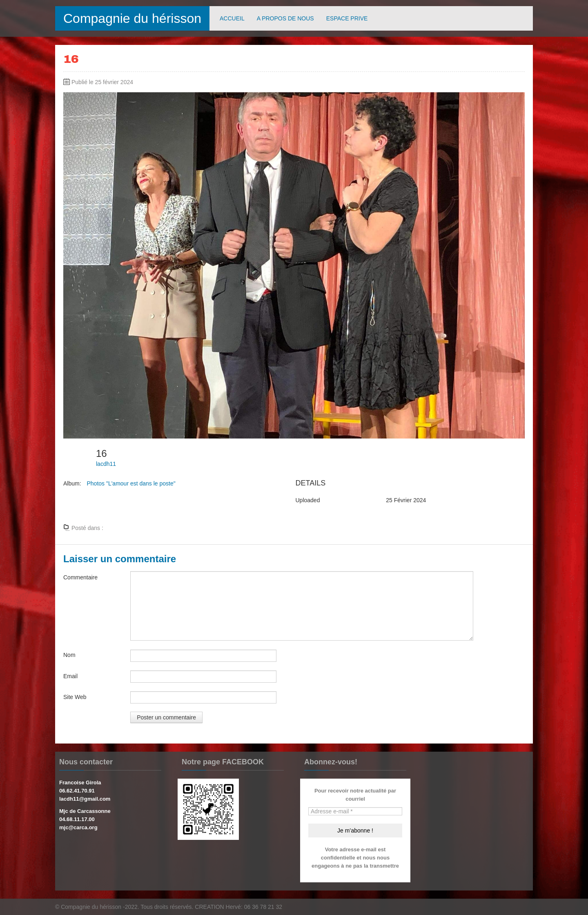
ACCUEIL (232, 18)
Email (70, 676)
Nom (69, 655)
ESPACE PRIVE (347, 18)
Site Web (75, 697)
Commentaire (80, 577)
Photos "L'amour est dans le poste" (131, 483)
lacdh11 (106, 464)
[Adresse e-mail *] (355, 811)
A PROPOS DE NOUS (285, 18)
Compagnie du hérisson (132, 18)
